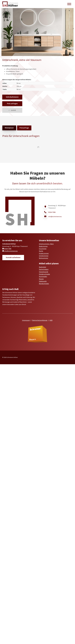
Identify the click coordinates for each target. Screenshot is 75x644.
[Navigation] (69, 4)
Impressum (26, 320)
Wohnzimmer (44, 258)
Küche (41, 251)
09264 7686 (52, 212)
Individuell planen (12, 97)
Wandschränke (44, 284)
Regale (41, 279)
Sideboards (43, 281)
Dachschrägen (44, 269)
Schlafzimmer (44, 256)
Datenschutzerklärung (40, 320)
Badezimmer (43, 246)
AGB (51, 320)
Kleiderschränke (44, 274)
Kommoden (43, 276)
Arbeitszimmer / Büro (46, 244)
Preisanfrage (24, 128)
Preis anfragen (12, 104)
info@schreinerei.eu (55, 216)
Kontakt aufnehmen (13, 257)
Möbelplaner (9, 128)
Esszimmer (43, 249)
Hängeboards (44, 272)
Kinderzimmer (44, 253)
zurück (13, 110)
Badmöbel (43, 267)
